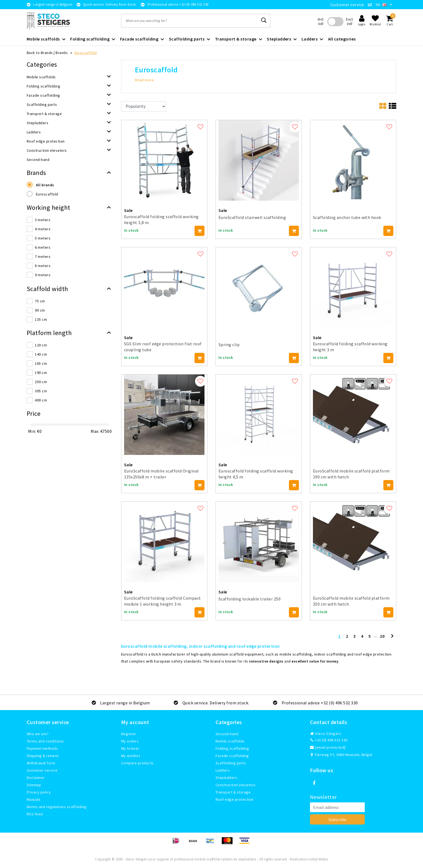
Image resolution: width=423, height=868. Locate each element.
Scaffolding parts (231, 763)
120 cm (41, 345)
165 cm (41, 363)
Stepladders (226, 778)
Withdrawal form (41, 763)
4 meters (43, 229)
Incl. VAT (321, 22)
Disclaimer (36, 778)
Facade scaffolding (232, 756)
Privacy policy (39, 792)
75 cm (40, 301)
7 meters (43, 256)
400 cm (41, 400)
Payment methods (42, 748)
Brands (62, 53)
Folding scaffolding (232, 748)
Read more (144, 80)
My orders (130, 741)
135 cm (41, 319)
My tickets (130, 748)
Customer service (347, 5)
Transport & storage (233, 792)
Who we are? (38, 734)
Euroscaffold (86, 53)
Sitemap (34, 785)
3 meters (43, 220)
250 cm (41, 382)
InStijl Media (318, 859)
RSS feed (35, 814)
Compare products (137, 763)
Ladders (223, 770)
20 (382, 636)
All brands (45, 185)
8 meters (43, 266)
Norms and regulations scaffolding (57, 807)
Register (129, 734)
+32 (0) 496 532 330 (329, 740)
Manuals (34, 799)
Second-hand (227, 734)
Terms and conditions (45, 741)
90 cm (40, 310)
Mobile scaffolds (230, 741)
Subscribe (337, 819)
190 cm (41, 373)
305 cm (41, 391)
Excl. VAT (350, 22)
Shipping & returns (43, 756)
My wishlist (131, 756)
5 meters (43, 238)
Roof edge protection (235, 799)
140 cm (41, 354)
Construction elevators (236, 785)
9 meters (43, 275)
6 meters (43, 247)
